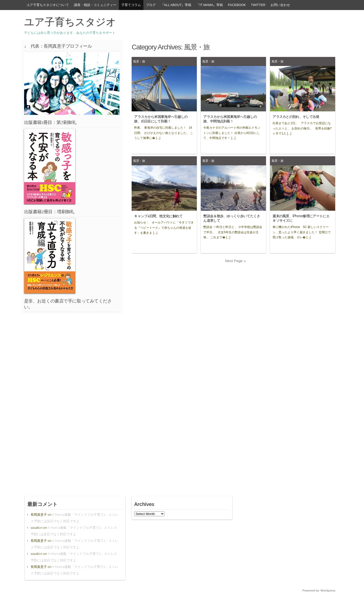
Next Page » (236, 261)
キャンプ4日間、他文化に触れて (158, 216)
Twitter (258, 5)
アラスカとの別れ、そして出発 (296, 117)
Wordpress (328, 590)
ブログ (151, 5)
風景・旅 (139, 61)
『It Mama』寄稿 (210, 5)
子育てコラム (131, 5)
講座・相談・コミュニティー (95, 5)
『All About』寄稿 (176, 5)
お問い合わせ (280, 5)
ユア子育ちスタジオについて (48, 5)
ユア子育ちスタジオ (70, 22)
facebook (237, 5)
